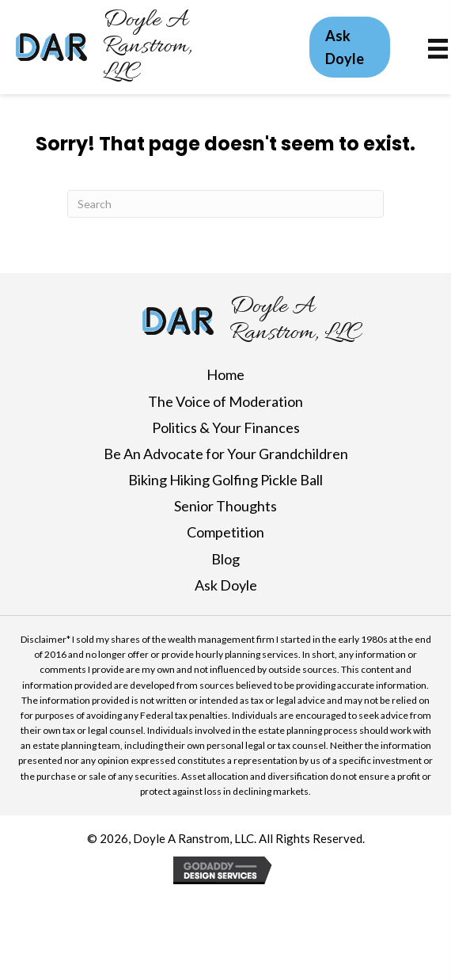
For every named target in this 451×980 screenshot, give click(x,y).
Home (225, 374)
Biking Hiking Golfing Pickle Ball (225, 480)
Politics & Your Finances (226, 427)
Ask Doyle (226, 585)
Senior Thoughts (225, 506)
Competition (225, 532)
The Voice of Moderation (225, 401)
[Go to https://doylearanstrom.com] (170, 47)
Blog (225, 559)
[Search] (225, 204)
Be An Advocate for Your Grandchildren (226, 454)
